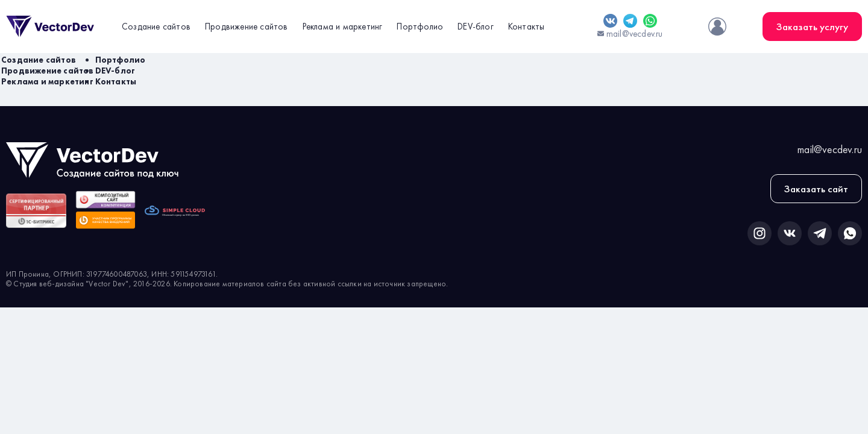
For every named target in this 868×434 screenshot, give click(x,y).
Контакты (527, 27)
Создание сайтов (156, 27)
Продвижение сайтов (247, 27)
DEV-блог (476, 27)
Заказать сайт (816, 189)
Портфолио (420, 27)
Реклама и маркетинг (343, 27)
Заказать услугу (812, 27)
